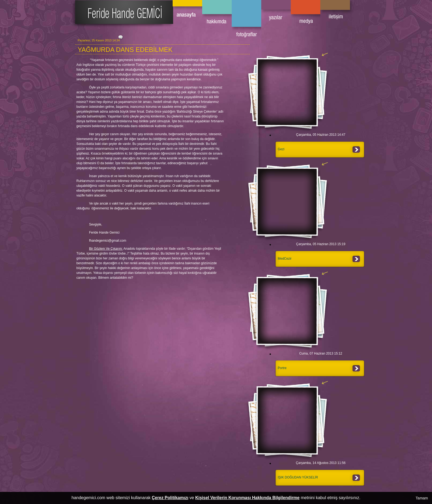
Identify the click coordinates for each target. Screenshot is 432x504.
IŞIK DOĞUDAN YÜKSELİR (298, 477)
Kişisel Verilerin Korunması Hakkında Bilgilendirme (247, 498)
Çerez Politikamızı (170, 498)
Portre (282, 368)
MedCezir (285, 259)
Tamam (422, 498)
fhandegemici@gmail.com (108, 241)
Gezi (281, 149)
